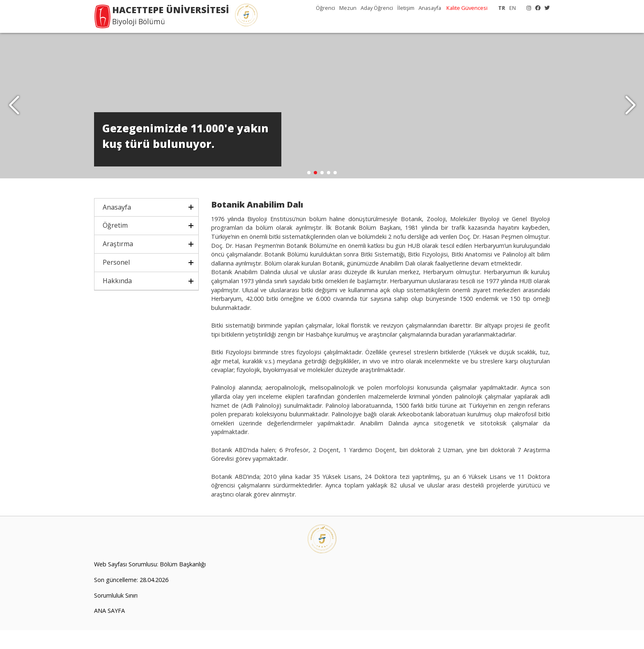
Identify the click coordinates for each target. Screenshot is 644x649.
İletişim (406, 8)
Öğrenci (325, 8)
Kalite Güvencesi (467, 8)
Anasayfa (430, 8)
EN (513, 8)
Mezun (348, 8)
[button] (630, 115)
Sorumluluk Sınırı (116, 614)
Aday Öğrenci (377, 8)
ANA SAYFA (109, 630)
